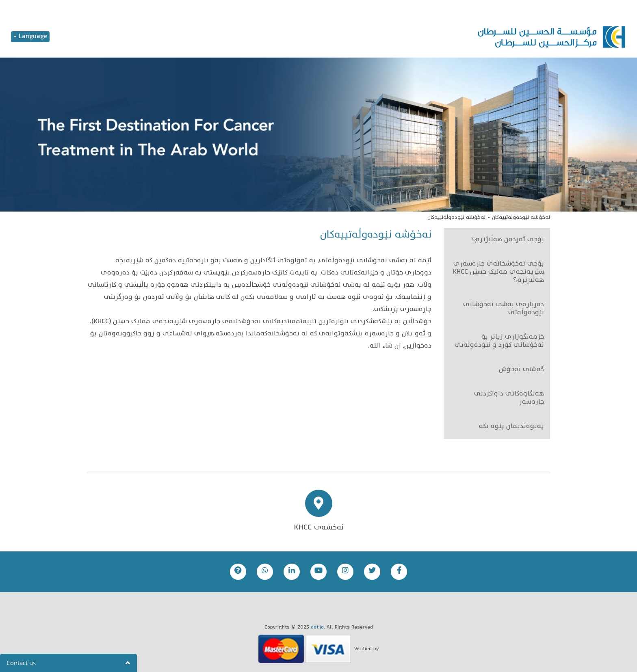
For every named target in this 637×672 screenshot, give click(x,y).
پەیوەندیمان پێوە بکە (511, 427)
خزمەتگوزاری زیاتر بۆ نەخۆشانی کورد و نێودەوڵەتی (499, 341)
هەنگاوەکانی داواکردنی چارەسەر (509, 398)
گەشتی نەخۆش (521, 370)
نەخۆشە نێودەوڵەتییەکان (521, 218)
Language (30, 37)
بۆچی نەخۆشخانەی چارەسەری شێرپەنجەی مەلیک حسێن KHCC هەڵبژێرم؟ (498, 272)
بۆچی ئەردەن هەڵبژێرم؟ (508, 240)
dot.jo (317, 628)
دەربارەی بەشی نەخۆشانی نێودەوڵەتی (504, 309)
